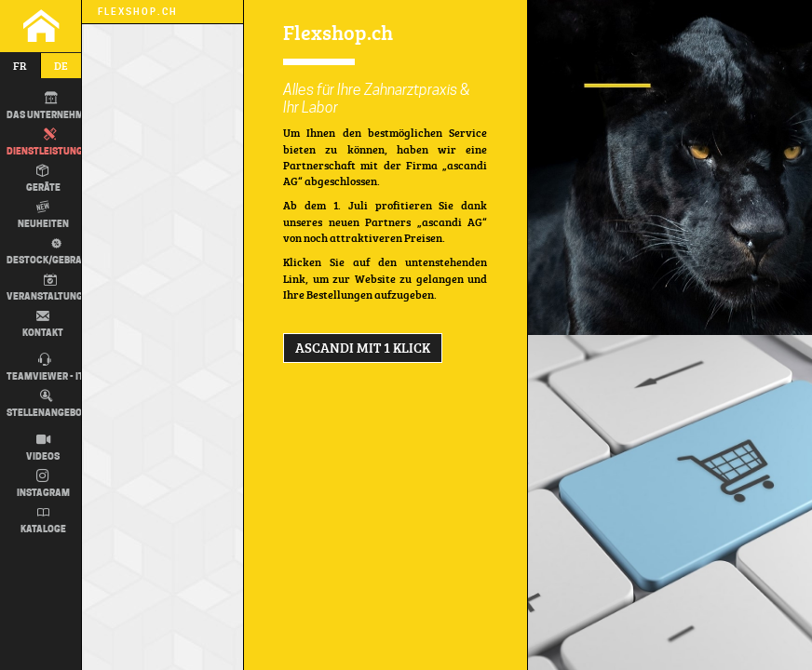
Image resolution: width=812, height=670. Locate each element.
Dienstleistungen (51, 142)
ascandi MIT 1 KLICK (363, 348)
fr (20, 66)
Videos (43, 448)
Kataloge (43, 520)
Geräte (43, 179)
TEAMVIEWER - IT (45, 368)
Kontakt (43, 324)
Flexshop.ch (138, 12)
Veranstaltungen (51, 288)
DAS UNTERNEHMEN (51, 106)
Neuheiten (43, 215)
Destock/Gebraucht (54, 251)
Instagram (43, 484)
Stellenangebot (47, 404)
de (61, 66)
